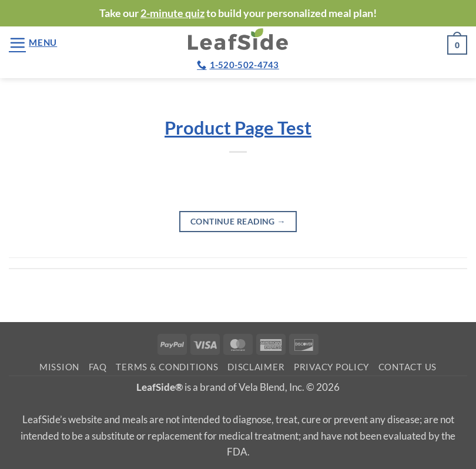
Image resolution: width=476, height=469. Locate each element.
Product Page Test (238, 128)
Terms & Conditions (167, 367)
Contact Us (408, 367)
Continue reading (238, 221)
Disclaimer (256, 367)
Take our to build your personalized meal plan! (238, 13)
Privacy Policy (331, 367)
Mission (59, 367)
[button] (33, 43)
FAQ (98, 367)
